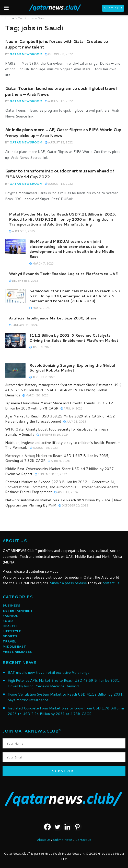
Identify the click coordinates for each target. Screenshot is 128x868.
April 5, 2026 (59, 461)
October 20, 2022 (73, 505)
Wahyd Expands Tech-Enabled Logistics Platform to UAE (63, 274)
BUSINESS (11, 605)
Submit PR (113, 8)
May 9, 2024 (40, 308)
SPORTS (10, 636)
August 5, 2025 (22, 231)
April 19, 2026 (66, 492)
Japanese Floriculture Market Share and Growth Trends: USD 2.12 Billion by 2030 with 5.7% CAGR (59, 406)
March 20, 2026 (36, 395)
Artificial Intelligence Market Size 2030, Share (53, 318)
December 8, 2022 (24, 281)
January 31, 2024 (23, 325)
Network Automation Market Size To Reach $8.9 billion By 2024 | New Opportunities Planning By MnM (63, 503)
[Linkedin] (67, 827)
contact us (111, 583)
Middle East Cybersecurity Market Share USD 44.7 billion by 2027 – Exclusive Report (61, 471)
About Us (44, 840)
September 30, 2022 (51, 474)
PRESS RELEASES (17, 652)
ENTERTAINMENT (18, 611)
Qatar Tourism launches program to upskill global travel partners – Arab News (61, 91)
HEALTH (10, 626)
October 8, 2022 (59, 54)
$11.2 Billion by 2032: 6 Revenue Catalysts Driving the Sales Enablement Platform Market (74, 338)
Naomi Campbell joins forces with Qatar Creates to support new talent (56, 44)
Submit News (63, 840)
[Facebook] (47, 827)
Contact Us (83, 840)
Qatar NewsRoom (26, 54)
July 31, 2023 (75, 422)
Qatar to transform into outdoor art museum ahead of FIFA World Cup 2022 (60, 174)
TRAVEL (9, 641)
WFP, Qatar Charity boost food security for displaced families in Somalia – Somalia (57, 432)
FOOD (8, 621)
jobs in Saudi (37, 18)
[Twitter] (57, 827)
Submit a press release (68, 583)
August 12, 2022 (59, 101)
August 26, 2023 (44, 448)
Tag (21, 18)
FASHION (10, 616)
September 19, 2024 (53, 435)
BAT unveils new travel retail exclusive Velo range (49, 672)
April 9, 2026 (40, 347)
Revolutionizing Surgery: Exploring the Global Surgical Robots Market (72, 368)
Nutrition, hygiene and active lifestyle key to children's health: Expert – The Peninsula (62, 445)
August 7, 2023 (42, 377)
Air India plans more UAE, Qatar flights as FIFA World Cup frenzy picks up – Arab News (63, 132)
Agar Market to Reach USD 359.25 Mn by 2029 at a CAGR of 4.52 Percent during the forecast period (60, 419)
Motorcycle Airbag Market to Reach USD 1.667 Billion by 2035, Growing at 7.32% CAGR (57, 458)
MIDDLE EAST (14, 646)
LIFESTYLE (12, 631)
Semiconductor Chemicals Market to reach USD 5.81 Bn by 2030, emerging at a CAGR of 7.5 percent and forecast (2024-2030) (75, 296)
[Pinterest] (77, 827)
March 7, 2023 (42, 264)
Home (10, 18)
